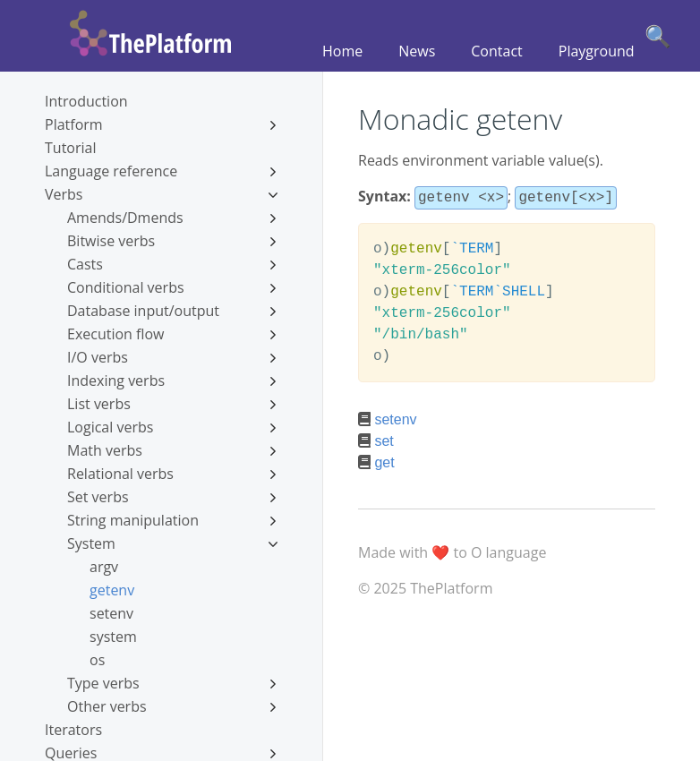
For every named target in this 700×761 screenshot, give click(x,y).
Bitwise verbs (172, 241)
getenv (112, 590)
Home (342, 51)
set (384, 439)
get (384, 461)
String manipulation (172, 520)
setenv (111, 613)
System (172, 543)
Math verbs (172, 450)
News (417, 51)
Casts (172, 264)
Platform (161, 124)
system (113, 637)
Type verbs (172, 683)
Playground (597, 51)
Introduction (86, 101)
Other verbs (172, 706)
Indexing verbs (172, 380)
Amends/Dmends (172, 218)
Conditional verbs (172, 287)
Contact (496, 51)
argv (104, 567)
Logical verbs (172, 427)
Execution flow (172, 334)
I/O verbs (172, 357)
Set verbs (172, 497)
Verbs (161, 194)
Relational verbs (172, 474)
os (97, 660)
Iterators (73, 730)
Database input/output (172, 311)
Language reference (161, 171)
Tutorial (70, 148)
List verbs (172, 404)
